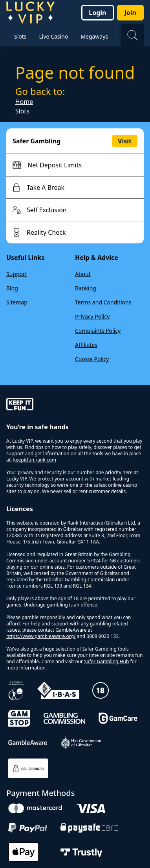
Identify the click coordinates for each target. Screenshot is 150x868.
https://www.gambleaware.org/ (41, 636)
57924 (94, 561)
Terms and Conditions (103, 302)
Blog (12, 288)
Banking (86, 288)
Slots (22, 111)
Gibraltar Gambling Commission (80, 580)
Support (17, 274)
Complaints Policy (98, 331)
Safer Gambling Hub (106, 661)
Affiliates (86, 345)
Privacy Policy (92, 316)
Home (24, 102)
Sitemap (17, 302)
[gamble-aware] (75, 405)
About (83, 274)
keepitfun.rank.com (35, 460)
